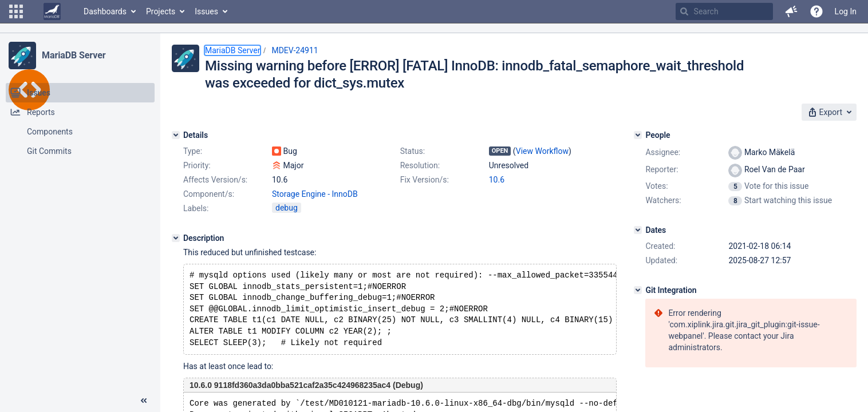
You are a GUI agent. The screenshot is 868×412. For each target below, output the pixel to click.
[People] (638, 135)
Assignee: (663, 152)
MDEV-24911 (295, 50)
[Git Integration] (638, 290)
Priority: (197, 165)
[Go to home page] (52, 11)
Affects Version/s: (215, 180)
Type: (193, 151)
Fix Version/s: (425, 180)
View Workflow (542, 151)
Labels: (196, 208)
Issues (206, 11)
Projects (161, 11)
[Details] (176, 135)
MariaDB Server (74, 55)
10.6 (497, 180)
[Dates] (638, 230)
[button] (16, 11)
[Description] (176, 238)
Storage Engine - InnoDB (315, 194)
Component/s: (209, 194)
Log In (846, 11)
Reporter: (662, 169)
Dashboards (105, 11)
